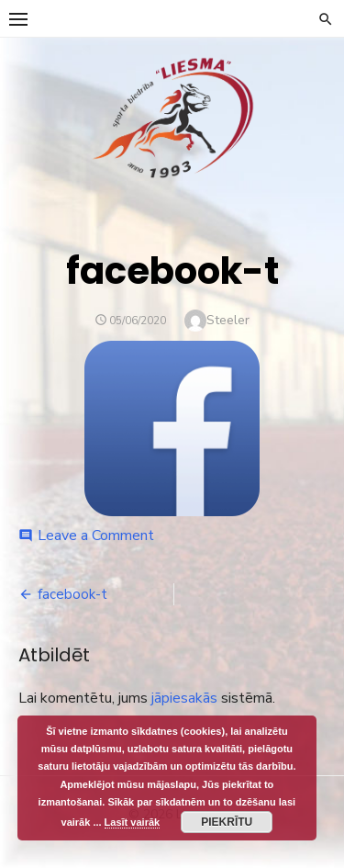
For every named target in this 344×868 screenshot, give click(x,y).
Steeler (228, 320)
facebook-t (72, 594)
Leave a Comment (96, 535)
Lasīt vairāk (133, 822)
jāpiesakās (184, 698)
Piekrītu (227, 822)
